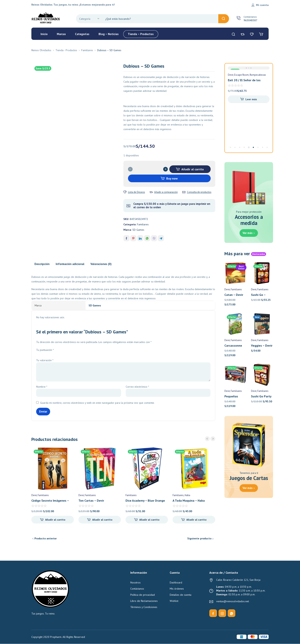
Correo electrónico (137, 387)
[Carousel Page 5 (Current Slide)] (249, 147)
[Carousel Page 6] (253, 147)
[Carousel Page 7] (258, 147)
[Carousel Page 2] (235, 147)
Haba (187, 495)
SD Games (138, 230)
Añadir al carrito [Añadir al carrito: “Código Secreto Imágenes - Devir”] (55, 520)
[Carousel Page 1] (230, 147)
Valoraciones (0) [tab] (101, 264)
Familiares (87, 50)
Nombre (42, 387)
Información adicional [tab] (70, 264)
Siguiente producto (199, 538)
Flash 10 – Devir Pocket (244, 119)
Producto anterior (46, 538)
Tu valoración (45, 360)
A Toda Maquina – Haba (189, 500)
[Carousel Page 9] (267, 147)
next (213, 439)
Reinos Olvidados (41, 50)
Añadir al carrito (193, 169)
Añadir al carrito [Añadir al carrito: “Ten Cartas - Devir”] (102, 520)
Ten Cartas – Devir (91, 500)
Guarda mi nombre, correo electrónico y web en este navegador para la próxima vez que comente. (97, 403)
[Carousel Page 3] (240, 147)
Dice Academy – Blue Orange (145, 500)
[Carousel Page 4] (244, 147)
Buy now (172, 178)
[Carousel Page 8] (262, 147)
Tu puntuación (45, 350)
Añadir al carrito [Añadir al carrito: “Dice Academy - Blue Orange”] (149, 520)
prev (207, 439)
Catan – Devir (234, 295)
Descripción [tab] (42, 264)
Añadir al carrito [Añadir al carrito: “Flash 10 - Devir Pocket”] (251, 138)
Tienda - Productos (66, 50)
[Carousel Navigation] (210, 439)
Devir (34, 495)
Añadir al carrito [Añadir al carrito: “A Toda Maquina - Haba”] (196, 520)
